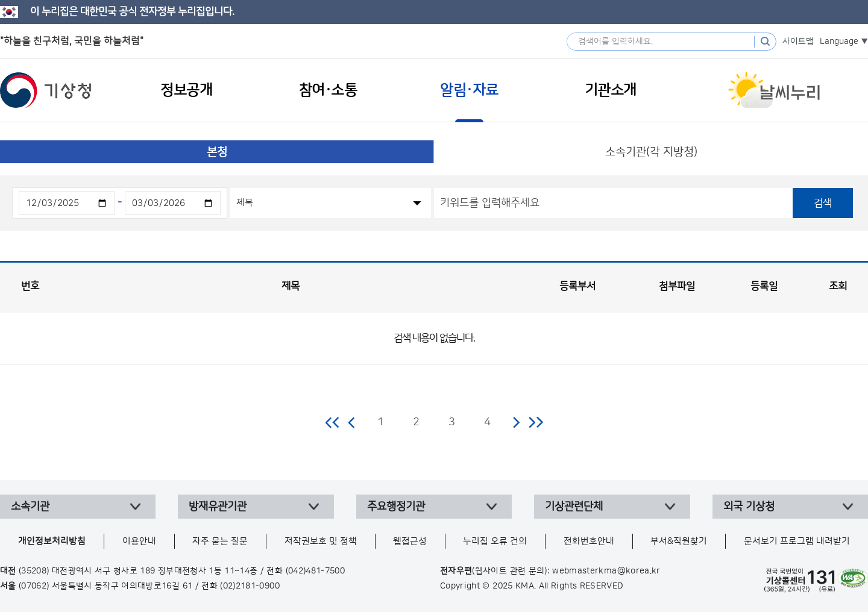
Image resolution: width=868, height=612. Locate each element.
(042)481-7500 (316, 571)
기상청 (46, 90)
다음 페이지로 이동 (516, 422)
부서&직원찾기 (679, 541)
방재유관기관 (218, 507)
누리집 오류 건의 (495, 541)
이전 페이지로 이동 (352, 422)
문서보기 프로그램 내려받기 (797, 541)
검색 (823, 203)
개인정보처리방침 (52, 541)
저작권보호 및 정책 (321, 541)
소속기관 (30, 507)
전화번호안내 (589, 541)
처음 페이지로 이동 (333, 422)
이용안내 (139, 541)
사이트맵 (798, 42)
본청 (217, 152)
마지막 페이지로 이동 (536, 422)
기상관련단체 (574, 507)
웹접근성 (410, 541)
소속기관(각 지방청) (651, 152)
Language (839, 42)
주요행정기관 (396, 507)
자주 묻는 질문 (220, 541)
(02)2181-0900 (250, 586)
